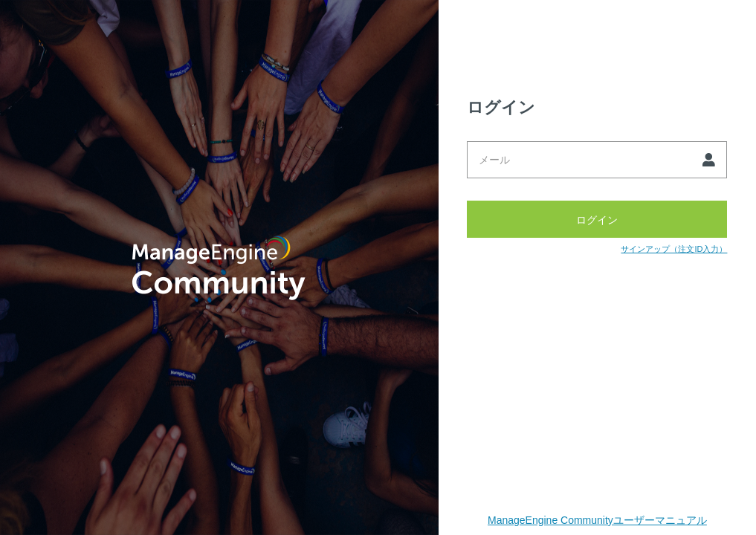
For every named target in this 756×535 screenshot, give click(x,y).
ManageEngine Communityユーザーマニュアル (597, 520)
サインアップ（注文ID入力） (674, 249)
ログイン (597, 220)
